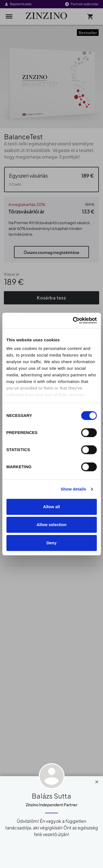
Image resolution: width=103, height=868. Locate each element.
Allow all (51, 507)
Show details (73, 489)
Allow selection (51, 525)
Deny (51, 543)
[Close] (97, 781)
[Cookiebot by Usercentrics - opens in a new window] (73, 320)
